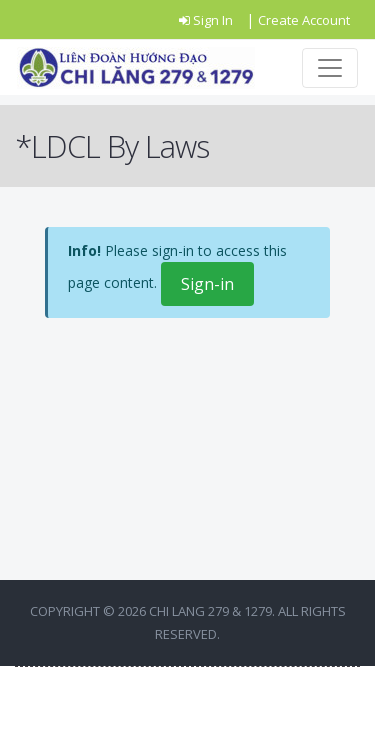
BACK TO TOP (188, 698)
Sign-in (207, 284)
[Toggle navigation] (330, 68)
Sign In (207, 20)
